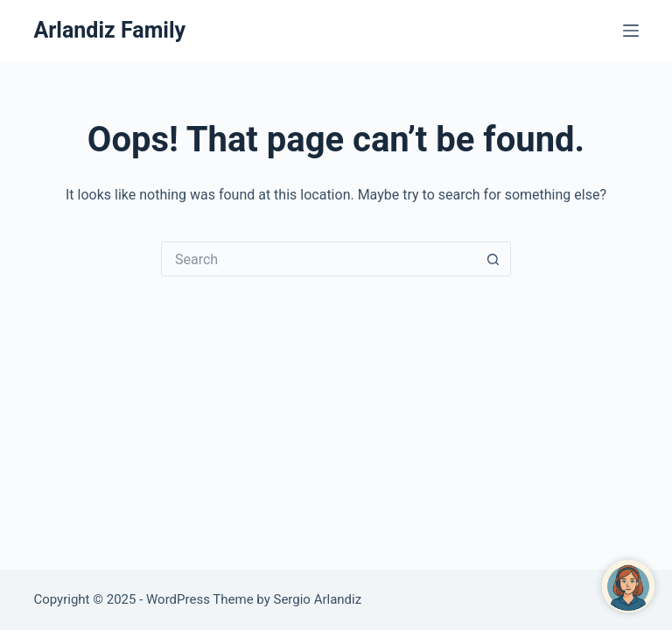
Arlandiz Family (109, 30)
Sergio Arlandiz (318, 599)
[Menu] (631, 31)
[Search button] (493, 259)
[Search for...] (318, 259)
